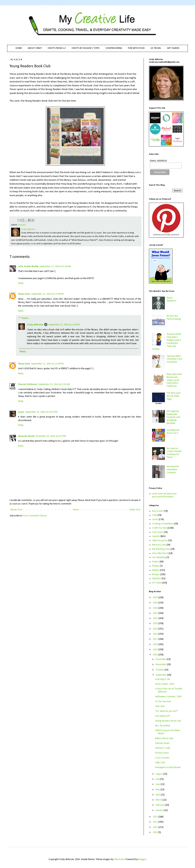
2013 (156, 817)
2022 (156, 613)
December (161, 659)
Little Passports (160, 541)
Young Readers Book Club (168, 721)
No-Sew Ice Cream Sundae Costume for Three (174, 453)
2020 (156, 623)
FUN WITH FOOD (136, 48)
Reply (21, 283)
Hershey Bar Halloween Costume (173, 470)
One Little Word (160, 553)
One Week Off (162, 716)
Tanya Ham (24, 294)
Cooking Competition (163, 524)
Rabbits (156, 570)
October (160, 670)
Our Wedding (159, 557)
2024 (156, 603)
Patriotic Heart (162, 743)
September (161, 675)
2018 (156, 634)
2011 (156, 827)
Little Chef (160, 763)
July (158, 779)
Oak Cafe (160, 706)
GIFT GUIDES (173, 48)
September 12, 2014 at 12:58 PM (47, 294)
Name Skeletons (172, 299)
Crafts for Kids (159, 528)
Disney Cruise (162, 753)
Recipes (156, 574)
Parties (156, 562)
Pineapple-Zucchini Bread (168, 767)
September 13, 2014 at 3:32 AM (54, 384)
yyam (21, 412)
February (160, 805)
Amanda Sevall (26, 436)
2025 (156, 598)
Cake (155, 515)
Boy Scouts (158, 511)
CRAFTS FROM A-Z (57, 48)
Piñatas (156, 566)
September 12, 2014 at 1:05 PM (64, 325)
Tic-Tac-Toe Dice (163, 702)
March (159, 800)
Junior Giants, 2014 (165, 684)
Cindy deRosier (35, 325)
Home (76, 510)
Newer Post (16, 510)
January (160, 810)
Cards (155, 519)
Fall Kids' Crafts (163, 748)
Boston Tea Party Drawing (174, 318)
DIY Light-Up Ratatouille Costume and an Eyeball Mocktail (173, 417)
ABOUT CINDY (35, 48)
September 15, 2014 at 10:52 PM (41, 412)
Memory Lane (159, 545)
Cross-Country (162, 758)
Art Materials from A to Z (173, 432)
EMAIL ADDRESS (158, 161)
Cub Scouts (158, 532)
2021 (156, 618)
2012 (156, 822)
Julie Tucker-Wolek (28, 267)
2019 (156, 629)
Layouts (22, 225)
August (159, 774)
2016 (156, 644)
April (158, 795)
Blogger (142, 859)
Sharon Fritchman (28, 384)
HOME (19, 48)
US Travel (157, 583)
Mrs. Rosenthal (163, 726)
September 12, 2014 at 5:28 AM (55, 267)
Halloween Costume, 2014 (168, 697)
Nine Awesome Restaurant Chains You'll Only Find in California (174, 380)
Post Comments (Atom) (35, 516)
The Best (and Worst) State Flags (174, 396)
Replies (25, 318)
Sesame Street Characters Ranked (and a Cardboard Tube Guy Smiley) (167, 342)
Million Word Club (164, 739)
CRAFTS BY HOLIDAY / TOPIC (86, 48)
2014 (156, 655)
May (158, 790)
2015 (156, 650)
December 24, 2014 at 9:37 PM (51, 436)
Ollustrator (119, 859)
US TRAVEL (156, 48)
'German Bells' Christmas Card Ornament (174, 359)
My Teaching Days (161, 549)
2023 (156, 608)
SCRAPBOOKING (114, 48)
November (161, 664)
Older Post (135, 510)
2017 (156, 639)
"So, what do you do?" (167, 711)
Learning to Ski (163, 679)
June (158, 784)
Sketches (157, 579)
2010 (156, 832)
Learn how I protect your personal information (164, 495)
